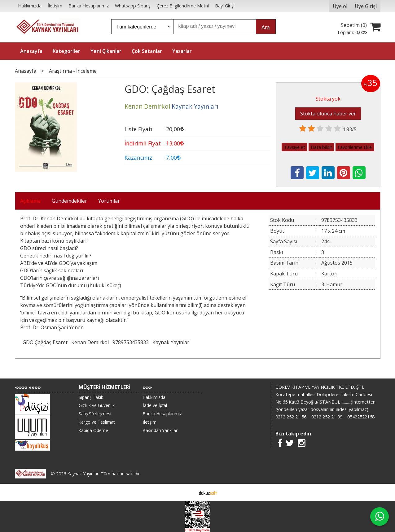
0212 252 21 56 (291, 417)
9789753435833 (131, 342)
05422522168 (361, 417)
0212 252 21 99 (327, 417)
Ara (266, 28)
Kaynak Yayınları (171, 342)
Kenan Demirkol (90, 342)
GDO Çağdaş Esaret (45, 342)
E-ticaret (188, 492)
